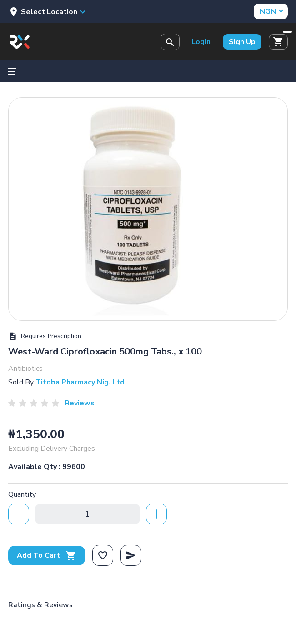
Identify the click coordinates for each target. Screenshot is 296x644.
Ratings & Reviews (40, 605)
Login (201, 42)
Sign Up (242, 42)
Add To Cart (47, 555)
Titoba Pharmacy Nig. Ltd (80, 382)
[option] (148, 207)
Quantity (22, 494)
